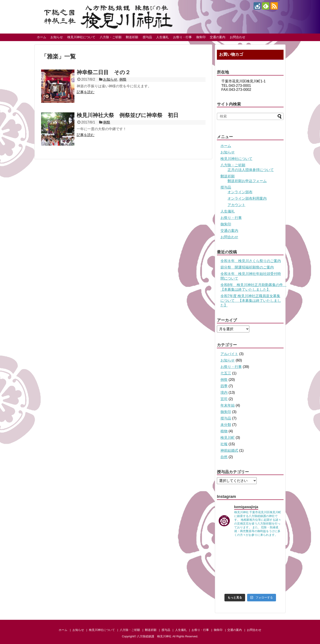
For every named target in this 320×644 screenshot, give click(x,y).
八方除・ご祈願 (111, 37)
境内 (224, 393)
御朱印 (201, 37)
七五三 (226, 373)
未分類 (226, 425)
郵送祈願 (132, 37)
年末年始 (228, 405)
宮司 (224, 399)
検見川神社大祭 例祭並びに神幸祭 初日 (128, 115)
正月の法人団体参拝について (251, 170)
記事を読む (86, 92)
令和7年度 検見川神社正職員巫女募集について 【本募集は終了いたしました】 (251, 301)
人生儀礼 (162, 37)
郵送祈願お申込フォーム (247, 181)
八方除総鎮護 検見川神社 (154, 636)
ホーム (42, 37)
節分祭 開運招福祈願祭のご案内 (247, 267)
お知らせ (57, 37)
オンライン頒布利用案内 (247, 198)
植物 (224, 431)
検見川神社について (81, 37)
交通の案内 (218, 37)
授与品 (147, 37)
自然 (224, 457)
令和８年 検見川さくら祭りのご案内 (251, 261)
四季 (224, 386)
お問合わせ (238, 37)
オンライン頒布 (240, 192)
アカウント (236, 205)
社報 (224, 444)
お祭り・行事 (182, 37)
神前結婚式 (229, 450)
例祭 (123, 79)
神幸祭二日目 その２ (104, 72)
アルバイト (229, 354)
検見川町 (228, 438)
